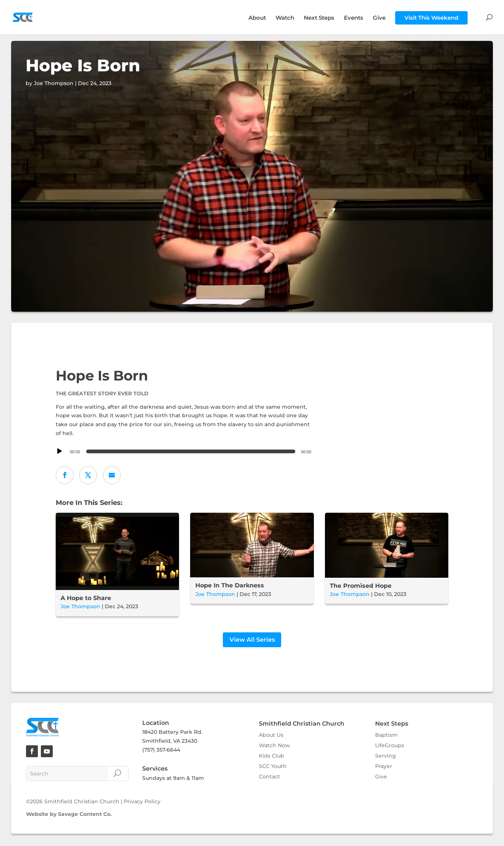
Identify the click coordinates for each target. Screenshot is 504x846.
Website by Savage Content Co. (69, 815)
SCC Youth (273, 767)
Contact (269, 778)
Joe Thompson (80, 606)
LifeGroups (390, 746)
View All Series (252, 641)
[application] (185, 451)
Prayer (384, 767)
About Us (271, 736)
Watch (285, 18)
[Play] (59, 451)
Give (379, 18)
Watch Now (274, 746)
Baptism (386, 736)
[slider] (191, 451)
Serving (386, 757)
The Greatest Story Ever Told (102, 393)
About (257, 18)
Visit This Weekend (431, 18)
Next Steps (319, 18)
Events (354, 18)
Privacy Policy (142, 803)
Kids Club (271, 757)
